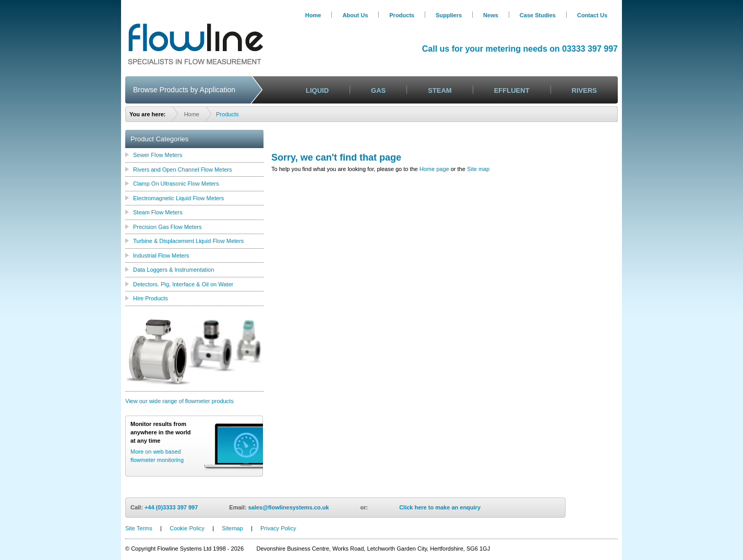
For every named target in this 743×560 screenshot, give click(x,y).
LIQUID (317, 90)
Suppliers (449, 15)
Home (313, 15)
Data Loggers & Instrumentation (173, 270)
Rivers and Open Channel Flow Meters (183, 169)
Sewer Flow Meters (158, 155)
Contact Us (592, 15)
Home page (434, 169)
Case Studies (538, 15)
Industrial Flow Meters (161, 255)
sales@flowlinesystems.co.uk (288, 507)
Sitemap (232, 528)
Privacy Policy (278, 528)
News (491, 15)
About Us (355, 15)
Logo (195, 44)
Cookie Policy (187, 528)
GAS (378, 90)
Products (402, 15)
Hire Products (151, 298)
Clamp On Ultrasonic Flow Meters (176, 184)
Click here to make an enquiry (440, 507)
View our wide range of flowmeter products (179, 401)
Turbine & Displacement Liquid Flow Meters (188, 241)
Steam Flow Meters (158, 212)
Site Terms (139, 528)
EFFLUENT (512, 90)
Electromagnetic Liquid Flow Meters (178, 198)
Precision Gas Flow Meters (167, 227)
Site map (478, 169)
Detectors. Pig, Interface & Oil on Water (183, 284)
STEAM (440, 90)
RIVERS (584, 90)
